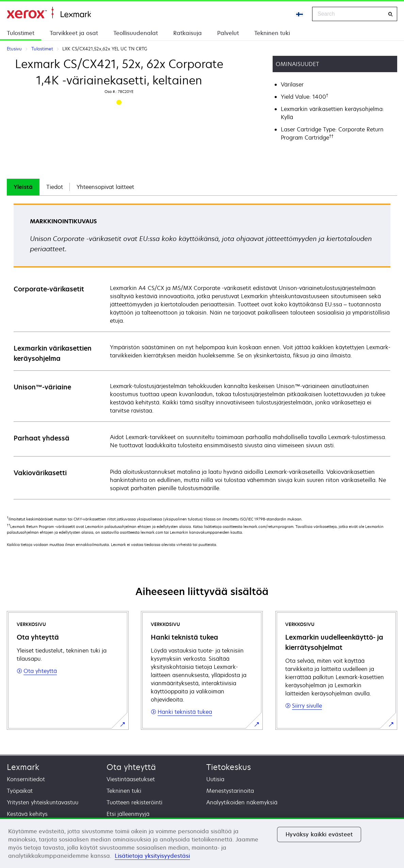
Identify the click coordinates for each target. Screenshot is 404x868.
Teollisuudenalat (136, 33)
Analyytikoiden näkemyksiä (242, 802)
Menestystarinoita (230, 791)
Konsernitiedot (26, 779)
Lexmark (23, 767)
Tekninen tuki (272, 33)
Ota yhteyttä (131, 767)
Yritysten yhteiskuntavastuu (43, 802)
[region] (202, 843)
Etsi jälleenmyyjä (128, 814)
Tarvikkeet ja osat (74, 33)
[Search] (390, 14)
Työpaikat (20, 791)
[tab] (23, 187)
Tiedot (55, 187)
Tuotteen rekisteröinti (134, 802)
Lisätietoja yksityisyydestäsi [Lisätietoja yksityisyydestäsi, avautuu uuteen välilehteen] (152, 856)
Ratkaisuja (188, 33)
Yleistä (23, 187)
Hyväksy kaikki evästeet (319, 834)
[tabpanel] (202, 351)
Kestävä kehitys (27, 814)
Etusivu (49, 13)
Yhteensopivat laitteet (105, 187)
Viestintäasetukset (131, 779)
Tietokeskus (229, 767)
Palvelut (228, 33)
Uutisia (215, 779)
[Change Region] (300, 14)
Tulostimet (21, 33)
